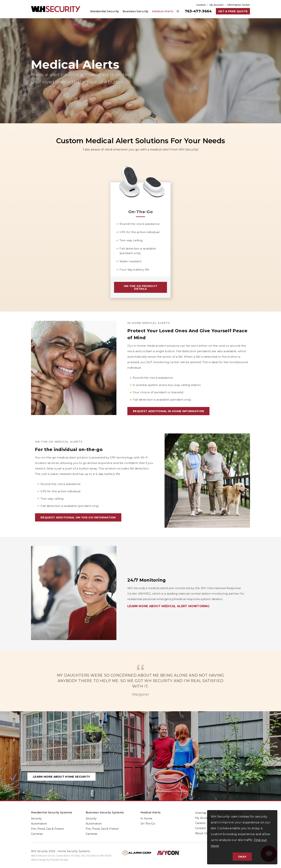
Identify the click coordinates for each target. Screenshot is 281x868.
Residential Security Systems (52, 812)
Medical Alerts (151, 812)
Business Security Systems (105, 812)
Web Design (39, 860)
